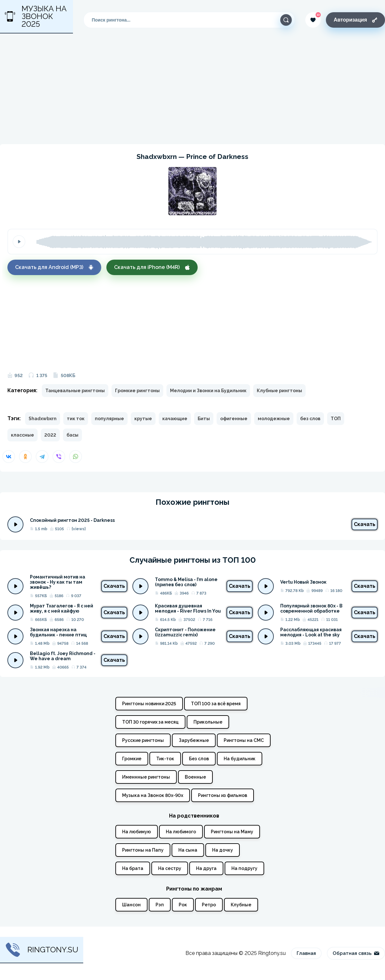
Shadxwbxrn (43, 419)
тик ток (76, 419)
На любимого (181, 832)
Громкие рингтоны (137, 391)
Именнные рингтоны (146, 777)
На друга (206, 868)
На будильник (240, 759)
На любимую (137, 832)
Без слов (199, 759)
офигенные (234, 419)
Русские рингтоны (143, 740)
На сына (188, 850)
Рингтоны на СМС (244, 740)
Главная (306, 953)
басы (72, 435)
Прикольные (208, 722)
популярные (109, 419)
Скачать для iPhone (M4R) (152, 267)
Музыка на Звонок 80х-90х (153, 795)
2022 (50, 435)
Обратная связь (356, 953)
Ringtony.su (42, 950)
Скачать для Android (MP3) (54, 267)
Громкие (132, 759)
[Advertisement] (192, 89)
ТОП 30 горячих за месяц (150, 722)
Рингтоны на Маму (232, 832)
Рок (183, 905)
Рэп (160, 905)
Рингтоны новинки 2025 (149, 704)
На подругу (244, 868)
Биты (204, 419)
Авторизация (355, 20)
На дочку (223, 850)
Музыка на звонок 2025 (36, 16)
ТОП (336, 419)
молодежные (274, 419)
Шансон (131, 905)
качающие (175, 419)
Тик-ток (165, 759)
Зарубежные (194, 740)
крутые (143, 419)
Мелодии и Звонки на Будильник (208, 391)
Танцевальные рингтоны (75, 391)
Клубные (241, 905)
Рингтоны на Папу (143, 850)
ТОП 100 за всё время (216, 704)
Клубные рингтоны (279, 391)
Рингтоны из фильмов (223, 795)
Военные (195, 777)
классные (22, 435)
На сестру (170, 868)
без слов (310, 419)
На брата (133, 868)
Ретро (209, 905)
